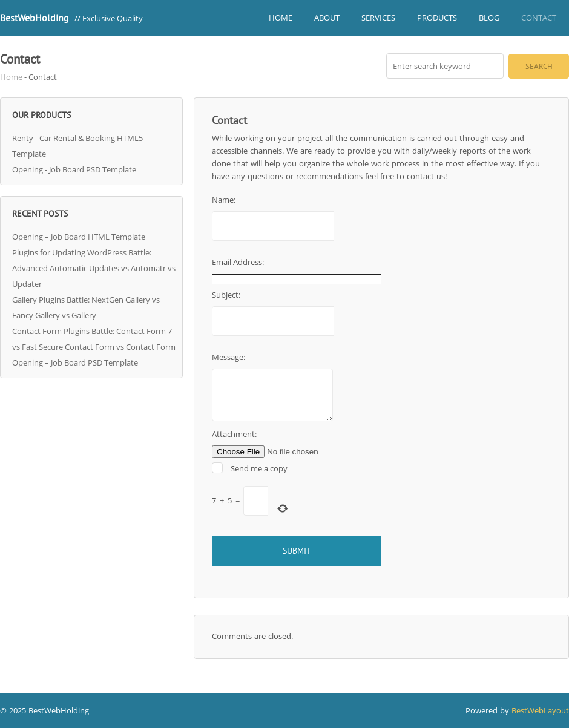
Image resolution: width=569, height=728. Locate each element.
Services (378, 18)
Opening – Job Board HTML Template (79, 237)
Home (281, 18)
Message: (230, 357)
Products (437, 18)
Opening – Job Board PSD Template (75, 362)
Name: (225, 200)
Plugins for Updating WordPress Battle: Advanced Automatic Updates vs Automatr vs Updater (94, 268)
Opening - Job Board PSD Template (74, 169)
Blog (489, 18)
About (327, 18)
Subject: (228, 295)
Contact (539, 18)
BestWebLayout (540, 710)
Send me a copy (259, 468)
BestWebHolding (35, 18)
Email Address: (239, 262)
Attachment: (234, 434)
